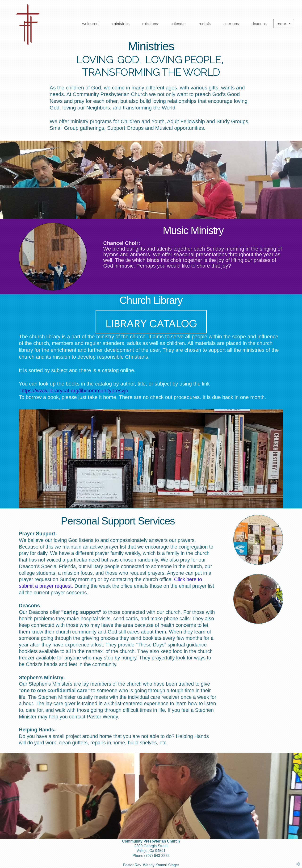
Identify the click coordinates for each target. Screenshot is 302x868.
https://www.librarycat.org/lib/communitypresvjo (74, 391)
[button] (151, 322)
